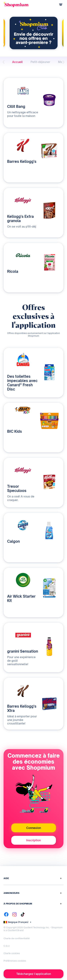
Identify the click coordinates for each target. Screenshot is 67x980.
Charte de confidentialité (17, 938)
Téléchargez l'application (34, 974)
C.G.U (7, 946)
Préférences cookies (15, 961)
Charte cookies (12, 953)
